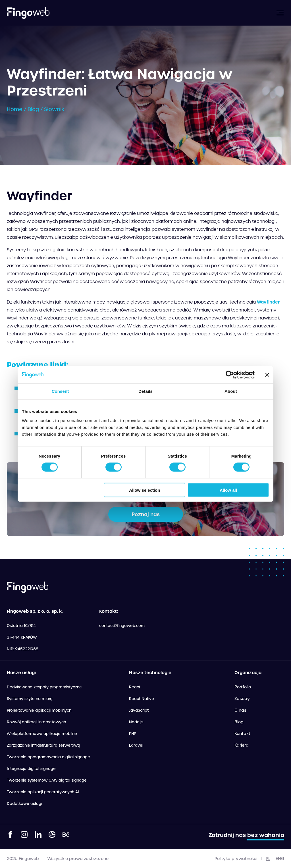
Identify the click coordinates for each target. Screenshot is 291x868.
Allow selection (145, 490)
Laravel (136, 745)
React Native (142, 699)
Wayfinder (268, 302)
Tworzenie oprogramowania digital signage (48, 757)
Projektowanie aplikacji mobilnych (39, 710)
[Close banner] (267, 375)
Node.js (136, 722)
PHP (133, 734)
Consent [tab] (60, 391)
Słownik (54, 109)
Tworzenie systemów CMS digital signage (47, 780)
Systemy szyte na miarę (30, 699)
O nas (240, 710)
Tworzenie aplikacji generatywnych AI (43, 792)
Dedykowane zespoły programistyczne (44, 687)
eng (280, 859)
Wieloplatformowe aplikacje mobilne (42, 734)
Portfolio (243, 687)
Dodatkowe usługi (24, 804)
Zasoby (242, 699)
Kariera (242, 745)
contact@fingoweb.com (122, 626)
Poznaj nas (146, 514)
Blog (33, 109)
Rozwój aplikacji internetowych (36, 722)
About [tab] (231, 391)
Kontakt (242, 734)
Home (15, 109)
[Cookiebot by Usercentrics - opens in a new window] (230, 375)
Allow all (228, 490)
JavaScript (139, 710)
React (135, 687)
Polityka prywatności (236, 859)
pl (268, 859)
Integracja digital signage (31, 769)
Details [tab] (145, 391)
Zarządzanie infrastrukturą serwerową (43, 745)
